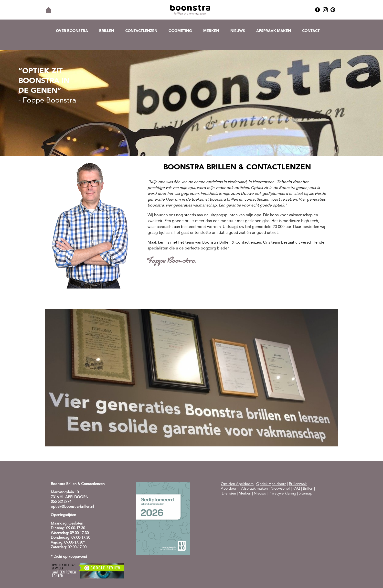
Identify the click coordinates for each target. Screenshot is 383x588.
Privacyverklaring (282, 494)
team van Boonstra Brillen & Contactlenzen (223, 243)
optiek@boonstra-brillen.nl (72, 507)
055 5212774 (61, 502)
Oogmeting (180, 31)
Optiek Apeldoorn (271, 484)
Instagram (325, 10)
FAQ (296, 489)
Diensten (229, 494)
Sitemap (305, 494)
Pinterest (333, 10)
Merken (211, 31)
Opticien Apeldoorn (237, 484)
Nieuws (238, 31)
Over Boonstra (72, 31)
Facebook (318, 10)
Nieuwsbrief (280, 489)
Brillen (107, 31)
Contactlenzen (141, 31)
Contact (311, 31)
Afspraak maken (274, 31)
